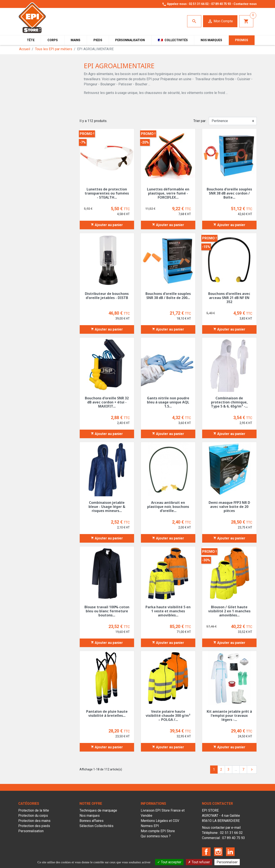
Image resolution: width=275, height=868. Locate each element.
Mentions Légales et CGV (160, 821)
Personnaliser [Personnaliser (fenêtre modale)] (227, 862)
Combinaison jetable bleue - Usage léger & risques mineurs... (107, 507)
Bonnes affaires (92, 821)
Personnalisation (31, 831)
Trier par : (200, 121)
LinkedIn (230, 852)
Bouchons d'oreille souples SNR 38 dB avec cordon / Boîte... (229, 193)
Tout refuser (199, 862)
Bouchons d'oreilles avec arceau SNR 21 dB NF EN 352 (229, 298)
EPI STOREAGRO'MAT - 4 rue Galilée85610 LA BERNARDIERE (221, 816)
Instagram (218, 852)
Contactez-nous (245, 4)
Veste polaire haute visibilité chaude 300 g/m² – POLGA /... (168, 716)
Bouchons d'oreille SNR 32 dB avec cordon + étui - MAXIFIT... (107, 402)
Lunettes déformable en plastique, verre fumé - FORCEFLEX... (168, 193)
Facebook (206, 852)
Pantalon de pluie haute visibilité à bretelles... (107, 713)
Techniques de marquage (98, 810)
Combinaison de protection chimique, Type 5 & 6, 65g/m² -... (229, 402)
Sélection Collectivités (96, 826)
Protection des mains (34, 821)
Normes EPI (150, 826)
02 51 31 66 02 (199, 4)
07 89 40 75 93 (221, 4)
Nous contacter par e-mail (221, 828)
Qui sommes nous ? (156, 836)
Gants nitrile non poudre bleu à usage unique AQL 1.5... (168, 402)
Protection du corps (33, 816)
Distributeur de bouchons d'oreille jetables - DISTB (107, 296)
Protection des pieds (34, 826)
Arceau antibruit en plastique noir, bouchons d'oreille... (168, 507)
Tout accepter (169, 862)
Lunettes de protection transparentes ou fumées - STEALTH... (107, 193)
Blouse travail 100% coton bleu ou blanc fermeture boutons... (107, 611)
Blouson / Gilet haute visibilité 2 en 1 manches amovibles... (229, 611)
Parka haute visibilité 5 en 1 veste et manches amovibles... (168, 611)
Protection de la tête (34, 810)
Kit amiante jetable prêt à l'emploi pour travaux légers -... (229, 716)
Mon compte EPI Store (158, 831)
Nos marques (90, 816)
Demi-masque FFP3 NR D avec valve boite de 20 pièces (229, 507)
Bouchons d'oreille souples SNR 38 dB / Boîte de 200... (168, 296)
